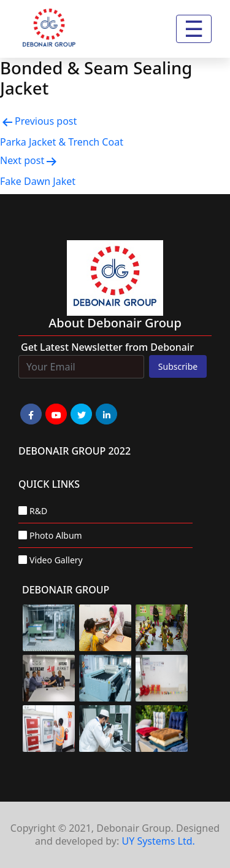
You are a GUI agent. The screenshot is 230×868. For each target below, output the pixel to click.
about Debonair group (115, 323)
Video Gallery (56, 560)
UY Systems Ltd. (158, 841)
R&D (38, 511)
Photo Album (56, 535)
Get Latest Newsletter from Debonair (107, 347)
